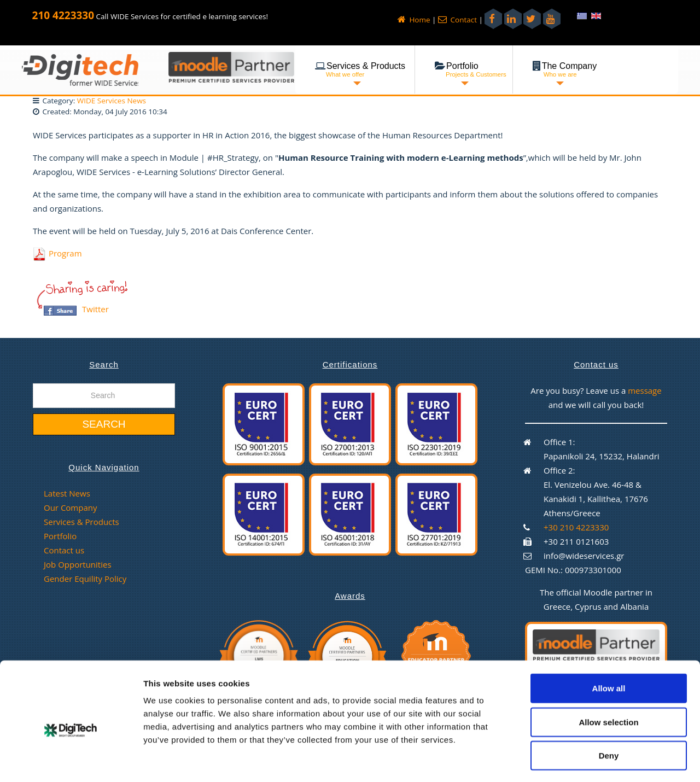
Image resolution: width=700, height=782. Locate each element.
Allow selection (608, 678)
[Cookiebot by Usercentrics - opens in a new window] (71, 761)
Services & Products (81, 522)
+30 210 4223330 (576, 527)
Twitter (95, 309)
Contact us (64, 550)
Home (414, 20)
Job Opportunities (78, 564)
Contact (457, 20)
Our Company (70, 507)
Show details (574, 760)
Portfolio (60, 536)
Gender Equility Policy (85, 579)
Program (65, 253)
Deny (609, 711)
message (645, 390)
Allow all (609, 644)
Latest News (67, 493)
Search (104, 424)
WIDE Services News (112, 101)
